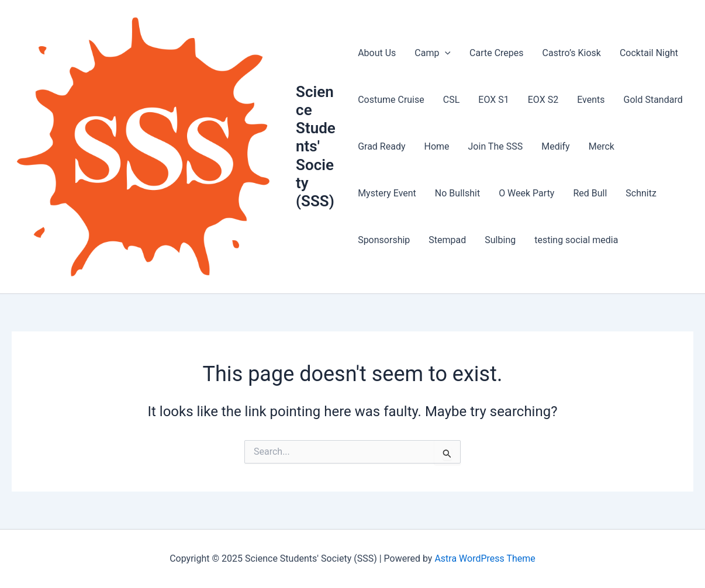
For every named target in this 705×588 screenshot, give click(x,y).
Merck (602, 146)
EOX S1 (493, 100)
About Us (377, 53)
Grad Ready (381, 146)
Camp (433, 53)
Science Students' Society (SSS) (316, 146)
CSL (452, 100)
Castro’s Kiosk (572, 53)
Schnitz (641, 193)
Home (436, 146)
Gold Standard (653, 100)
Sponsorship (384, 240)
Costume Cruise (391, 100)
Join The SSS (496, 146)
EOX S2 (543, 100)
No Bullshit (457, 193)
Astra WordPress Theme (485, 558)
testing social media (576, 240)
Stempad (447, 240)
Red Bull (590, 193)
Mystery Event (387, 193)
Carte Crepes (497, 53)
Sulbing (500, 240)
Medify (556, 146)
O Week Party (526, 193)
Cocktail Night (649, 53)
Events (591, 100)
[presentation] (445, 53)
